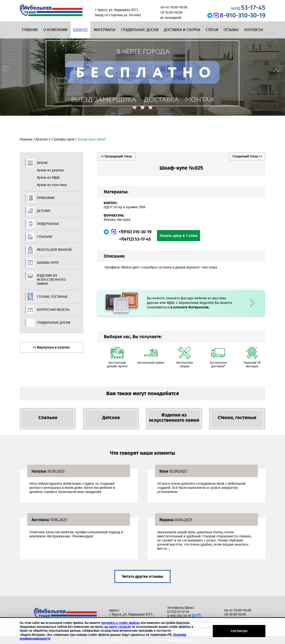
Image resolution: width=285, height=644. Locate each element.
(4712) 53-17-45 (178, 612)
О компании (55, 30)
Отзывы (231, 30)
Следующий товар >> (247, 156)
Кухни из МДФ (48, 178)
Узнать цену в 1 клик (179, 236)
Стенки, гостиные (52, 297)
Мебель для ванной (54, 250)
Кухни (42, 163)
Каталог (81, 30)
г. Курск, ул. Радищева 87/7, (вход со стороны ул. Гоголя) (132, 616)
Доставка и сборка (182, 30)
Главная (30, 30)
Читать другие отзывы (142, 576)
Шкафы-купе (64, 139)
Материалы (105, 30)
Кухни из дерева (50, 170)
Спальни (45, 237)
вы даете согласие (118, 627)
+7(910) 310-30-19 (135, 232)
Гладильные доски (140, 30)
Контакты (254, 30)
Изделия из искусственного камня (51, 280)
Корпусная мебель (53, 310)
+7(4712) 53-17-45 (135, 239)
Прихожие (46, 198)
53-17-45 (248, 8)
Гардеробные (48, 224)
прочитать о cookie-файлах (120, 623)
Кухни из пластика (52, 185)
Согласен (239, 631)
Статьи (212, 30)
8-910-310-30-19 (243, 15)
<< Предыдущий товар (116, 156)
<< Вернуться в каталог (51, 347)
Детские (44, 211)
